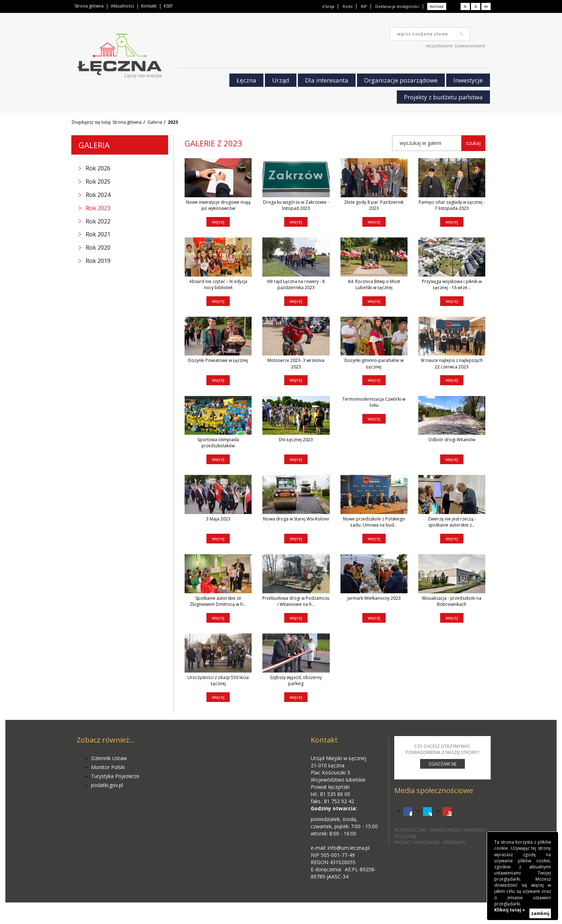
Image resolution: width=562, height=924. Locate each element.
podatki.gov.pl (107, 785)
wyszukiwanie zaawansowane (456, 46)
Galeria (155, 122)
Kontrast (437, 6)
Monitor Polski (108, 767)
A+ (486, 6)
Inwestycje (468, 80)
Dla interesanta (327, 80)
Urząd (281, 80)
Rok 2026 (98, 168)
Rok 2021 (98, 234)
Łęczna (246, 80)
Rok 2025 (98, 181)
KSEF (168, 6)
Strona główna (89, 6)
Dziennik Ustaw (109, 758)
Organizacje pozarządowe (401, 80)
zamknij (540, 913)
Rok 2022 (98, 221)
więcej (218, 222)
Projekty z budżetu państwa (443, 97)
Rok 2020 (98, 247)
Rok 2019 (98, 261)
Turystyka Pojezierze (115, 776)
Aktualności (122, 6)
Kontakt (149, 6)
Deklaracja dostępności (397, 6)
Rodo (348, 6)
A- (465, 6)
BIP (364, 6)
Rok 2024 (98, 195)
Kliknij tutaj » (510, 910)
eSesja (328, 6)
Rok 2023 (98, 208)
